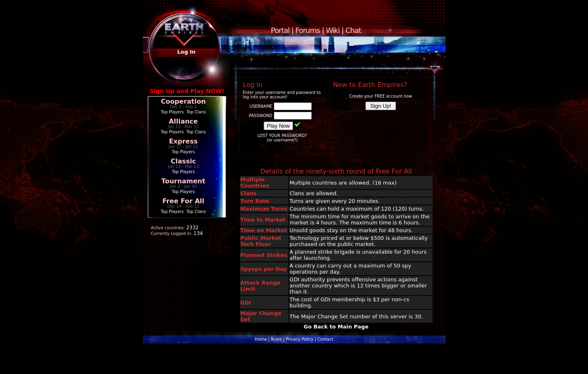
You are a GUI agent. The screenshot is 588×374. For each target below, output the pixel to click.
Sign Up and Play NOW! (187, 91)
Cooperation (183, 101)
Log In (186, 52)
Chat (353, 30)
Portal (280, 30)
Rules (276, 339)
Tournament (184, 181)
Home (261, 339)
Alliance (183, 121)
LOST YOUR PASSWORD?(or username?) (282, 138)
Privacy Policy (299, 339)
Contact (325, 339)
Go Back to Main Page (336, 327)
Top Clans (196, 112)
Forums (308, 30)
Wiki (333, 30)
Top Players (172, 112)
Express (183, 141)
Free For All (183, 201)
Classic (183, 161)
